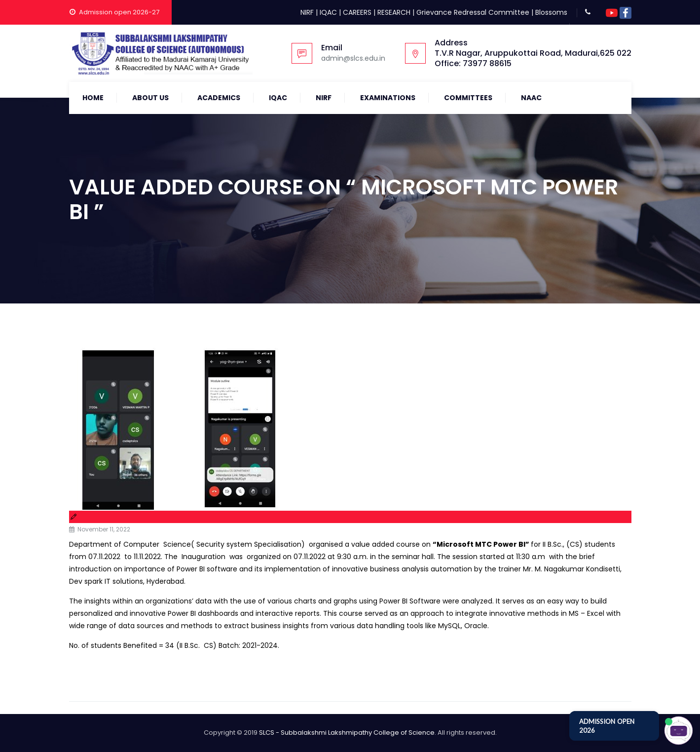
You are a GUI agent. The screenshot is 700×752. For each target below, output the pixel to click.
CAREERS (357, 12)
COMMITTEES (468, 98)
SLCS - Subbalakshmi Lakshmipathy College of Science (347, 733)
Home (93, 98)
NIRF (307, 12)
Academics (219, 98)
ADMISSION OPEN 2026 (607, 726)
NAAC (531, 98)
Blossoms (551, 12)
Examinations (388, 98)
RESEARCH (394, 12)
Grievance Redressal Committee (473, 12)
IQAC (328, 12)
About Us (150, 98)
